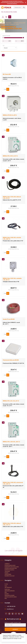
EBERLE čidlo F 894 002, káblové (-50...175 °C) (12, 524)
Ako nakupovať (7, 12)
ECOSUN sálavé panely (10, 565)
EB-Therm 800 (7, 74)
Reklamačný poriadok (10, 595)
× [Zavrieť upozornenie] (26, 2)
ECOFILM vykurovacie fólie (11, 568)
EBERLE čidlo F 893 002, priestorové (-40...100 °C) (13, 483)
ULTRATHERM (8, 574)
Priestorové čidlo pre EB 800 (11, 360)
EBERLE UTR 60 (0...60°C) (10, 115)
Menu (10, 17)
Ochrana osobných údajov (11, 597)
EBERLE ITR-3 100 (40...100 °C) (11, 442)
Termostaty (7, 571)
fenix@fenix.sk (10, 609)
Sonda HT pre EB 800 (9, 319)
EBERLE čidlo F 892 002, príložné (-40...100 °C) (12, 238)
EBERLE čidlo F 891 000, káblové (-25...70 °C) (12, 197)
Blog (12, 12)
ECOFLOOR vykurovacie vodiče (12, 567)
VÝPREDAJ (7, 564)
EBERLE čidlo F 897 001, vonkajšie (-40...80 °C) (12, 279)
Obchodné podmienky (10, 591)
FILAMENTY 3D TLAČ (10, 576)
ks (5, 89)
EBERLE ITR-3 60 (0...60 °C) (10, 156)
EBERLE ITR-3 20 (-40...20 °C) (11, 401)
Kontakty (15, 12)
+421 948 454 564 (11, 606)
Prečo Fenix (7, 589)
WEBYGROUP (15, 641)
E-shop (6, 584)
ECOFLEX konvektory (9, 570)
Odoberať (15, 629)
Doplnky (7, 573)
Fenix (2, 12)
